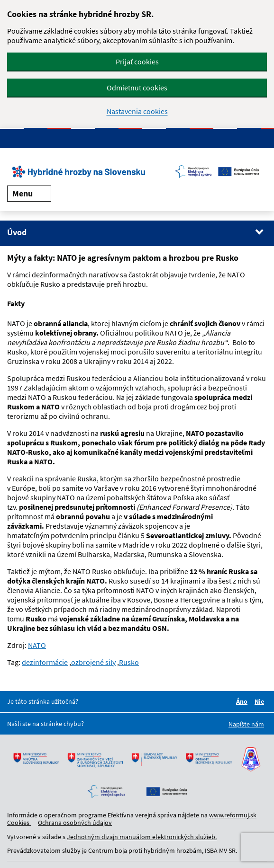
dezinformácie (45, 662)
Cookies (19, 823)
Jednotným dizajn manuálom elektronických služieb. (142, 837)
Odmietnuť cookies (137, 88)
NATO (37, 645)
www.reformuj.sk (233, 815)
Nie (261, 701)
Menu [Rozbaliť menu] (29, 193)
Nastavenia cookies (137, 111)
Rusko (129, 662)
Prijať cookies (137, 62)
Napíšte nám (246, 724)
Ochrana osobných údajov (75, 823)
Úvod (17, 232)
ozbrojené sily (93, 662)
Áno (243, 701)
